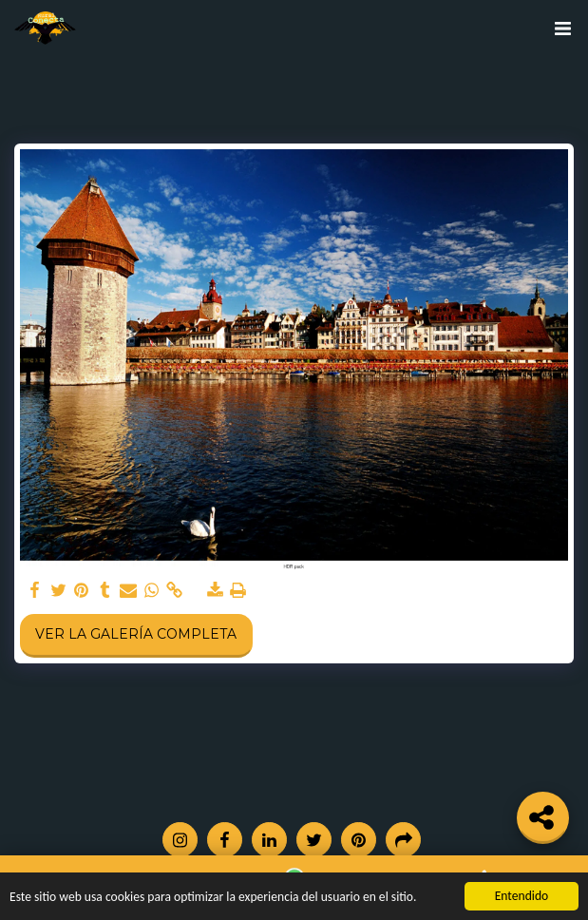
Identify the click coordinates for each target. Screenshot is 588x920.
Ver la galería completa (136, 634)
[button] (562, 29)
